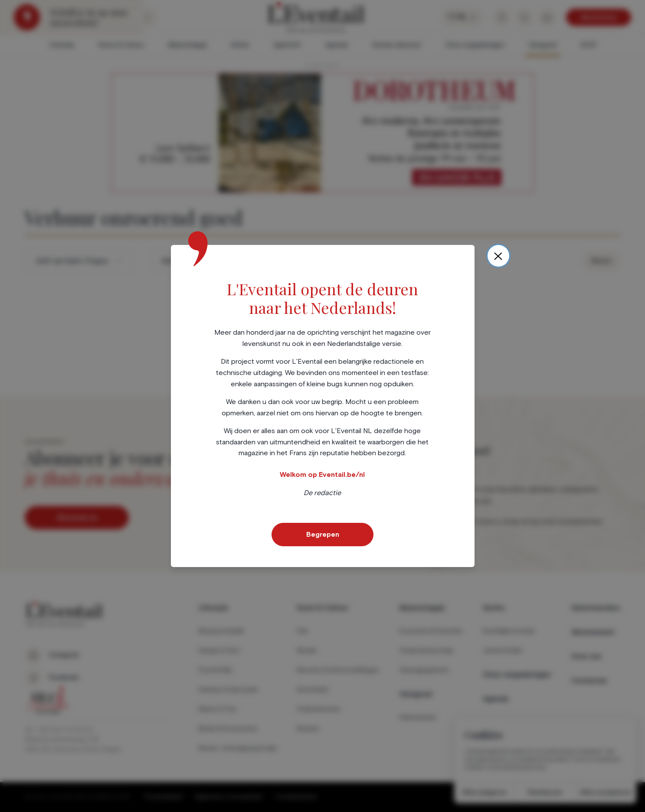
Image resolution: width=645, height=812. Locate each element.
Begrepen (323, 535)
